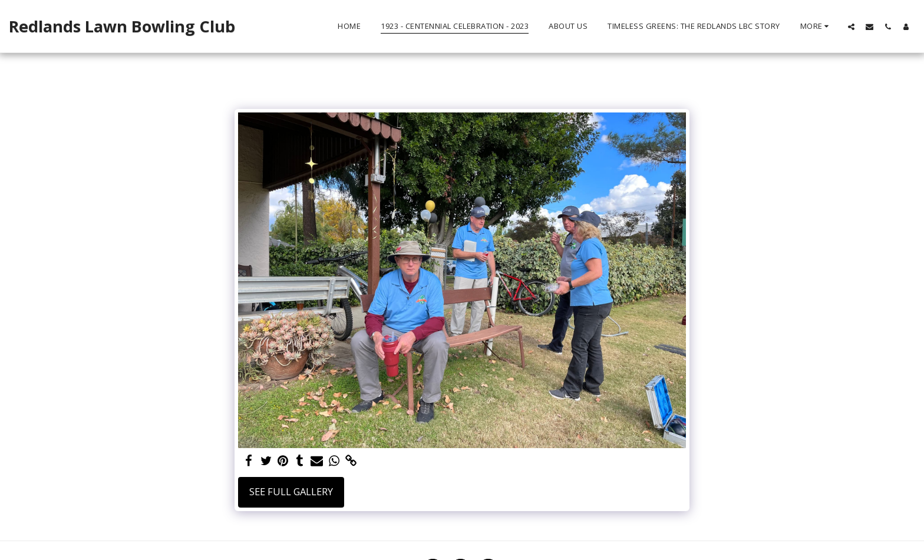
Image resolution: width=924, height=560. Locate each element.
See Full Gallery (291, 491)
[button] (851, 26)
